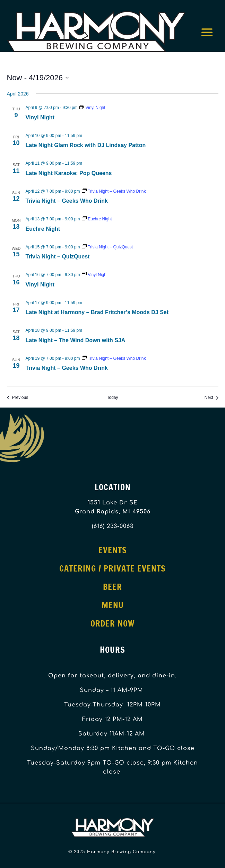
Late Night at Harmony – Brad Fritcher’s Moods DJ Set (97, 312)
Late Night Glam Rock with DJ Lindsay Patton (86, 145)
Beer (112, 587)
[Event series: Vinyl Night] (92, 108)
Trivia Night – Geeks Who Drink (67, 201)
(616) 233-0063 (113, 526)
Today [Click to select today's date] (112, 398)
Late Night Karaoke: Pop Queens (69, 173)
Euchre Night (43, 229)
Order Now (113, 623)
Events (113, 550)
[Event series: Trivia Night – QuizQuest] (107, 247)
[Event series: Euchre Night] (97, 219)
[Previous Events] (18, 398)
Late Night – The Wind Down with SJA (76, 340)
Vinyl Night (40, 117)
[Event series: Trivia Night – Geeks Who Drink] (114, 191)
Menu (113, 605)
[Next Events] (211, 398)
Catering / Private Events (112, 568)
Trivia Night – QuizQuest (58, 257)
